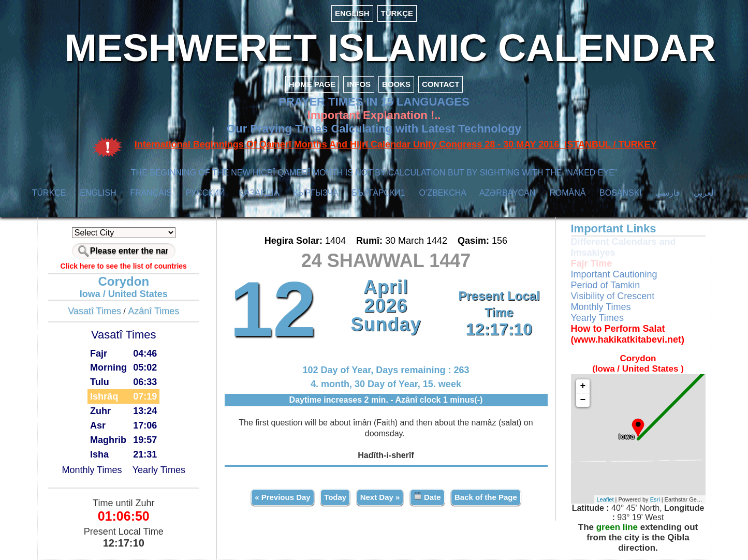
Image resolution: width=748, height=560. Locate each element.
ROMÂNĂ (567, 193)
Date (427, 497)
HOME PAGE (312, 84)
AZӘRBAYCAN (508, 193)
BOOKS (396, 84)
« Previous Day (283, 497)
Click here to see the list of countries (124, 266)
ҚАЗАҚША (259, 193)
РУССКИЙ (206, 193)
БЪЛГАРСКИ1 (379, 193)
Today (335, 497)
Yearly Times (159, 470)
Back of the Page (486, 497)
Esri (655, 499)
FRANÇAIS (151, 193)
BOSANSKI (621, 193)
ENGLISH (352, 13)
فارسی (668, 193)
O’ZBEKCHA (442, 193)
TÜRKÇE (397, 13)
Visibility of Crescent (613, 296)
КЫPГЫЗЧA (316, 193)
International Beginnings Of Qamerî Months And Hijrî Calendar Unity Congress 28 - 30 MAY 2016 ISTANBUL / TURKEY (396, 144)
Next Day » (380, 497)
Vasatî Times (94, 311)
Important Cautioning (614, 274)
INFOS (359, 84)
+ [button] (583, 386)
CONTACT (441, 84)
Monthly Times (92, 470)
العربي (705, 193)
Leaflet (605, 499)
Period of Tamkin (606, 285)
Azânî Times (153, 311)
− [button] (583, 400)
